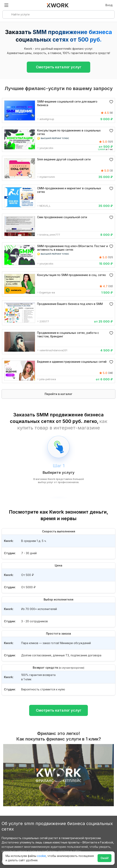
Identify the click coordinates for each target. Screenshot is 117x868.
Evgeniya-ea (47, 293)
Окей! (105, 858)
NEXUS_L (45, 206)
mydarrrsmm (47, 177)
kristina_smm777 (50, 235)
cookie (41, 856)
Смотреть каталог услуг (59, 67)
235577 (44, 322)
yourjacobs (46, 148)
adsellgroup (47, 119)
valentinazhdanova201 (53, 351)
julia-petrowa (48, 380)
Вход (109, 5)
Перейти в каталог (58, 394)
